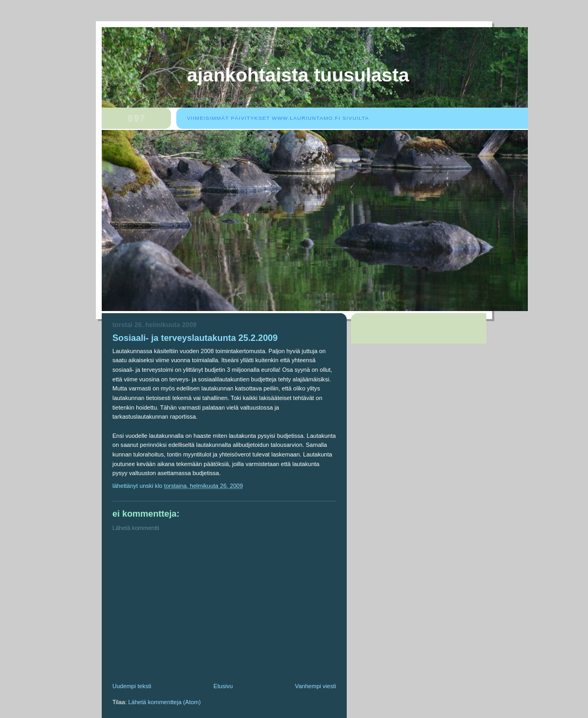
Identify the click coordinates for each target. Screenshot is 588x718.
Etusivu (223, 686)
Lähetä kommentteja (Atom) (165, 702)
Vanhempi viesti (316, 686)
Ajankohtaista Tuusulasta (298, 75)
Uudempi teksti (132, 686)
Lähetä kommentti (136, 528)
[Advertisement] (192, 609)
